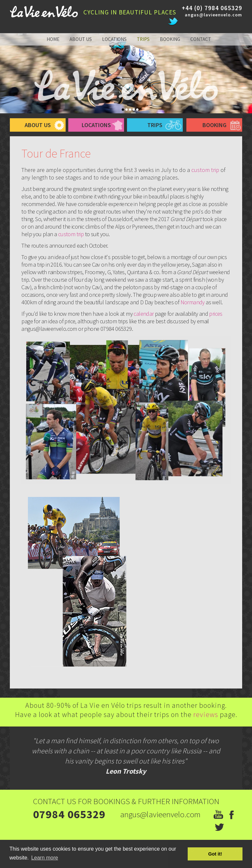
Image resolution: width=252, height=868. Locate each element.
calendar (144, 314)
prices (216, 314)
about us (81, 39)
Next (250, 77)
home (53, 39)
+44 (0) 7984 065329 (212, 8)
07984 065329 (69, 814)
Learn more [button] (45, 858)
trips (143, 39)
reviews (207, 714)
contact (201, 39)
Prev (2, 77)
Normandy (193, 302)
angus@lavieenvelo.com (213, 15)
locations (114, 39)
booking (170, 39)
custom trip (205, 170)
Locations (96, 125)
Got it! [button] (215, 854)
